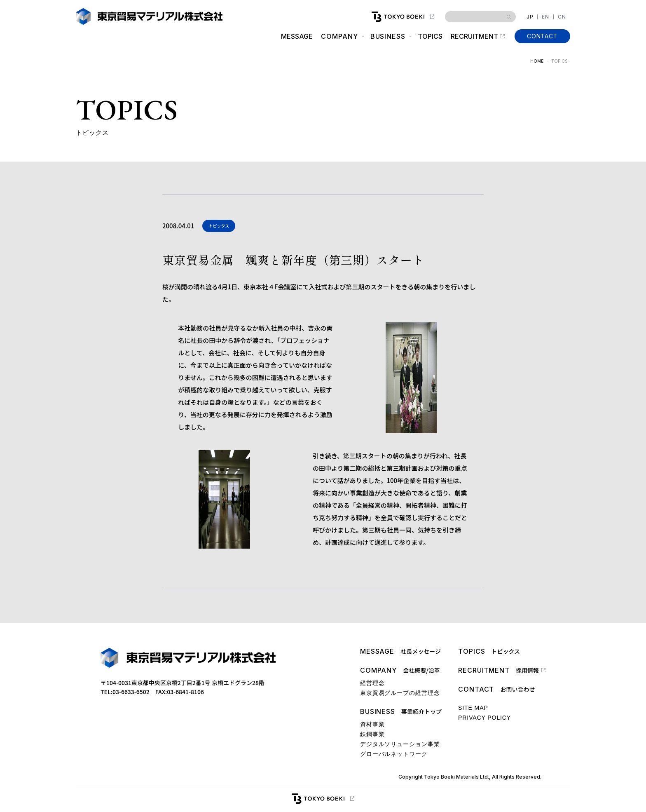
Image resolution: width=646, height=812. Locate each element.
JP (530, 17)
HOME (537, 61)
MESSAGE (297, 36)
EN (545, 17)
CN (562, 17)
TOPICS (430, 36)
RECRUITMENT (474, 36)
